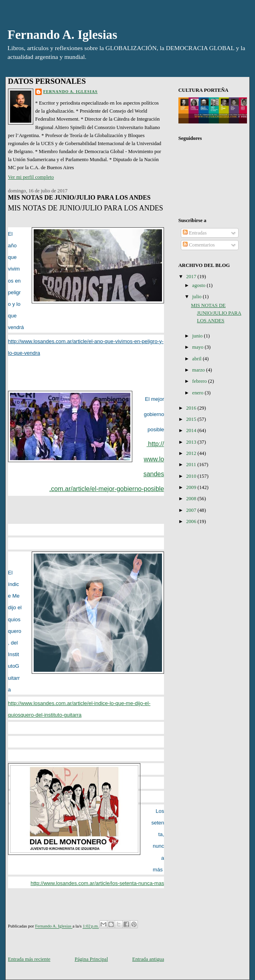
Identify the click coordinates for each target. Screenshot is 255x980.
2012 (192, 453)
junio (198, 336)
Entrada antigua (148, 959)
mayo (198, 347)
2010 (192, 476)
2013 (192, 442)
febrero (200, 381)
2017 (192, 277)
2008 (192, 499)
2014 (192, 430)
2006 (192, 521)
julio (197, 297)
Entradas (195, 233)
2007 (192, 510)
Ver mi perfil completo (31, 177)
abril (197, 359)
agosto (199, 285)
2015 (192, 419)
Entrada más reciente (29, 959)
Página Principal (91, 959)
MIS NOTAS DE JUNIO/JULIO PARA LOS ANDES (216, 313)
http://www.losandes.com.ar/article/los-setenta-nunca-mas (97, 883)
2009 (192, 487)
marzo (199, 370)
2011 (192, 465)
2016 (192, 408)
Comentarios (199, 245)
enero (198, 393)
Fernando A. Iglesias (63, 35)
